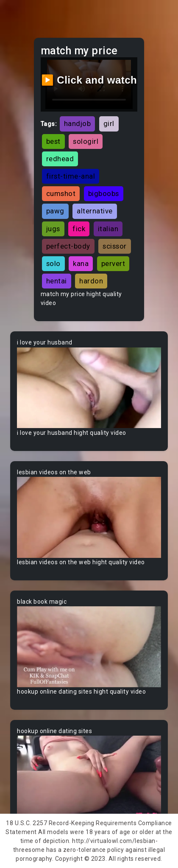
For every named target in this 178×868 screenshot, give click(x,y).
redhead (60, 159)
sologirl (86, 141)
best (53, 141)
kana (81, 263)
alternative (95, 211)
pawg (55, 211)
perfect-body (68, 246)
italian (108, 229)
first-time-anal (71, 176)
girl (109, 123)
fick (79, 229)
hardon (91, 281)
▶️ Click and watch (89, 80)
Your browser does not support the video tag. (89, 388)
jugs (53, 229)
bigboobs (104, 193)
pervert (113, 263)
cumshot (61, 193)
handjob (78, 123)
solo (53, 263)
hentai (57, 281)
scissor (115, 246)
